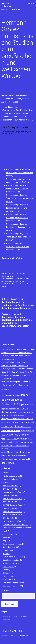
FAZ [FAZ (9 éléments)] (18, 412)
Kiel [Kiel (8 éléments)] (12, 427)
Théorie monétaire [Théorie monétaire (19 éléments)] (16, 452)
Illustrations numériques (12, 557)
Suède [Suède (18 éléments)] (11, 446)
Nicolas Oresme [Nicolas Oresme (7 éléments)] (10, 439)
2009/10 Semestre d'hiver (13, 512)
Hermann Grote (13, 281)
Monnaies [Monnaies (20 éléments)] (15, 430)
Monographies (8, 566)
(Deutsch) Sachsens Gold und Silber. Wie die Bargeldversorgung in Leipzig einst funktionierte (17, 375)
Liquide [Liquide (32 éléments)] (18, 426)
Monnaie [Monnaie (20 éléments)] (6, 430)
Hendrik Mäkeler (10, 276)
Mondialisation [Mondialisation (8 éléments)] (27, 427)
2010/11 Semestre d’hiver (13, 515)
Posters (6, 570)
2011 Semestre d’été (11, 518)
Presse (4, 537)
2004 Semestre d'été (11, 489)
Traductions (7, 576)
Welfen (4, 286)
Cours (4, 482)
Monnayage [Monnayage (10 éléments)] (24, 431)
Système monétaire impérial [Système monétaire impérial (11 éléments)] (18, 449)
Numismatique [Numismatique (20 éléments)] (22, 439)
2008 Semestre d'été (11, 508)
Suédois (16, 102)
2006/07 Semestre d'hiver (13, 499)
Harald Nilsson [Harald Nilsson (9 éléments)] (6, 422)
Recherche (5, 473)
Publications (6, 550)
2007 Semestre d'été (11, 502)
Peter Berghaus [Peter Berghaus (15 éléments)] (13, 442)
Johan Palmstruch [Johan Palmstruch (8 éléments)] (6, 427)
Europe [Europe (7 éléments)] (15, 412)
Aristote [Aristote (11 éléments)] (4, 395)
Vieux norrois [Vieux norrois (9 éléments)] (17, 459)
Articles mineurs (9, 563)
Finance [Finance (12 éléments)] (25, 412)
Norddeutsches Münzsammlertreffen (14, 284)
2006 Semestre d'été (11, 495)
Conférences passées (22, 279)
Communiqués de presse (12, 544)
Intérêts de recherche (11, 476)
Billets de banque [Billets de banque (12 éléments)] (13, 395)
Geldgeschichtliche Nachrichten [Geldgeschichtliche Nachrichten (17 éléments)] (16, 418)
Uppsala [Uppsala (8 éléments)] (11, 459)
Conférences (6, 579)
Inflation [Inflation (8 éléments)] (32, 422)
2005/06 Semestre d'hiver (13, 492)
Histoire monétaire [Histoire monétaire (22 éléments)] (20, 422)
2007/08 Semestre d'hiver (13, 505)
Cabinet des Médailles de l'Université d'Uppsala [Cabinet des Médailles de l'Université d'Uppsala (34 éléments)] (16, 400)
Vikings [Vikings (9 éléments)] (24, 459)
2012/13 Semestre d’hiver (13, 521)
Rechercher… (6, 591)
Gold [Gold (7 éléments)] (31, 419)
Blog (4, 541)
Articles (6, 554)
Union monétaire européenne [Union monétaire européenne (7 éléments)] (14, 456)
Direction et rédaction (11, 560)
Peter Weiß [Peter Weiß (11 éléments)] (23, 442)
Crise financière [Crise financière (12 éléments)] (14, 409)
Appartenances (7, 534)
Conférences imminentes (12, 583)
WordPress (24, 636)
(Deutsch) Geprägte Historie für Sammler (17, 369)
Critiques (6, 573)
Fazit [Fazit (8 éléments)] (21, 412)
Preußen (30, 284)
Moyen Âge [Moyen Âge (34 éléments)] (13, 435)
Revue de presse (9, 547)
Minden (21, 281)
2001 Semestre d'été (11, 486)
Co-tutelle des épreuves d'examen (16, 524)
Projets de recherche (11, 479)
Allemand (17, 99)
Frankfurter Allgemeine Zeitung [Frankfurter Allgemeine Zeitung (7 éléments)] (17, 416)
